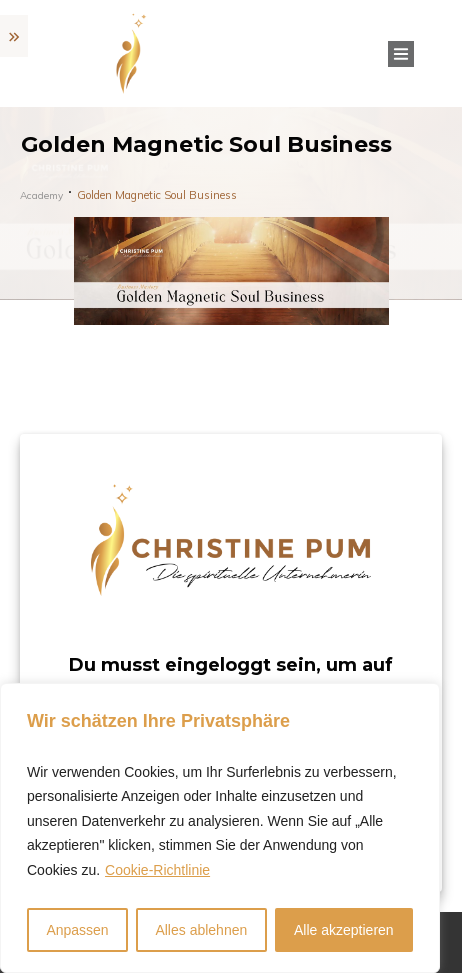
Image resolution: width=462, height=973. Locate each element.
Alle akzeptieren (344, 930)
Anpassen (77, 930)
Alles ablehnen (201, 930)
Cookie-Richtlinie (157, 870)
